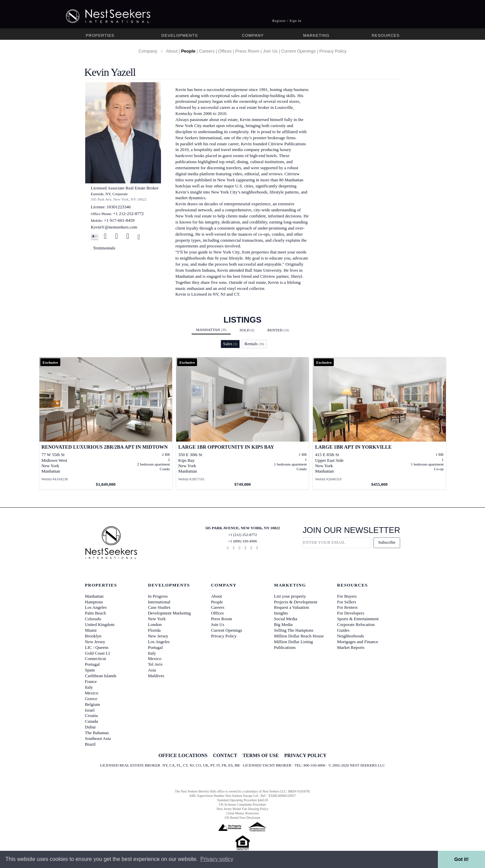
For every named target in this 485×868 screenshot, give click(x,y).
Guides (343, 630)
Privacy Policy (333, 51)
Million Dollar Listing (294, 642)
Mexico (92, 693)
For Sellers (347, 602)
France (91, 681)
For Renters (347, 607)
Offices (225, 51)
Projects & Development (296, 602)
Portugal (92, 664)
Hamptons (94, 602)
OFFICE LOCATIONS (183, 755)
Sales (230, 344)
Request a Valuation (292, 607)
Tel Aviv (155, 664)
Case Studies (159, 607)
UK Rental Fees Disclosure (243, 818)
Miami (91, 630)
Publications (285, 647)
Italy (89, 687)
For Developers (351, 613)
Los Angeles (96, 607)
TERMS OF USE (261, 755)
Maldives (156, 676)
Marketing (316, 35)
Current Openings (299, 51)
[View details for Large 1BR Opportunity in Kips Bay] (243, 423)
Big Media (283, 624)
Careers (207, 51)
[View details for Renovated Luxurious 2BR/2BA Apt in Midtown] (106, 423)
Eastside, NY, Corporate (109, 194)
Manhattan (211, 330)
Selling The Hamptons (294, 630)
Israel (90, 710)
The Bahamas (97, 733)
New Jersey (95, 642)
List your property (290, 596)
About (172, 51)
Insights (281, 613)
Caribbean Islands (101, 676)
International (159, 602)
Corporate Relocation (356, 624)
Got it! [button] (461, 859)
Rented (278, 330)
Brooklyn (93, 636)
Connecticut (95, 659)
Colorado (93, 619)
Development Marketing (169, 613)
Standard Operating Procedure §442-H (243, 800)
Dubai (90, 727)
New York (157, 619)
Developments (180, 35)
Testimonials (104, 248)
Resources (385, 35)
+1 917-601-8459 (119, 220)
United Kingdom (100, 624)
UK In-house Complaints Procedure (243, 804)
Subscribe (387, 542)
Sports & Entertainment (358, 619)
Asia (152, 670)
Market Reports (351, 647)
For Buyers (347, 596)
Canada (91, 721)
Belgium (92, 704)
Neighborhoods (351, 636)
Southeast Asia (98, 738)
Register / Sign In (287, 21)
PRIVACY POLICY (305, 755)
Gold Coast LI (97, 653)
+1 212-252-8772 (128, 214)
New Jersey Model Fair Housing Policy (243, 809)
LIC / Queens (97, 647)
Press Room (248, 51)
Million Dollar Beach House (299, 636)
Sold (247, 330)
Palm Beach (95, 613)
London (155, 624)
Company (253, 35)
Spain (90, 670)
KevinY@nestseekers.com (114, 227)
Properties (100, 35)
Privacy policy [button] (217, 859)
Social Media (286, 619)
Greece (91, 699)
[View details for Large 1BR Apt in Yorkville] (379, 423)
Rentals (254, 344)
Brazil (90, 744)
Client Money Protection (243, 813)
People (188, 51)
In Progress (158, 596)
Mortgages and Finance (358, 642)
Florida (154, 630)
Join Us (270, 51)
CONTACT (225, 755)
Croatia (91, 715)
